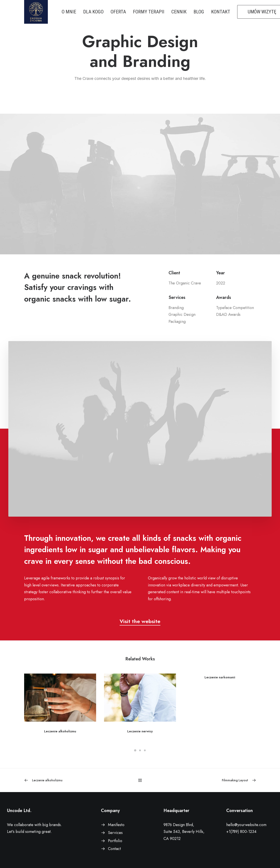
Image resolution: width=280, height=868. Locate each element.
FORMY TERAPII (149, 12)
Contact (114, 849)
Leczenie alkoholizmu (60, 731)
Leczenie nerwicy (140, 731)
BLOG (199, 12)
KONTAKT (221, 12)
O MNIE (69, 12)
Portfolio (115, 841)
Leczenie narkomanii (220, 677)
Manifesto (116, 825)
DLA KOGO (93, 12)
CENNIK (179, 12)
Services (115, 833)
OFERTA (118, 12)
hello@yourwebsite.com (246, 825)
